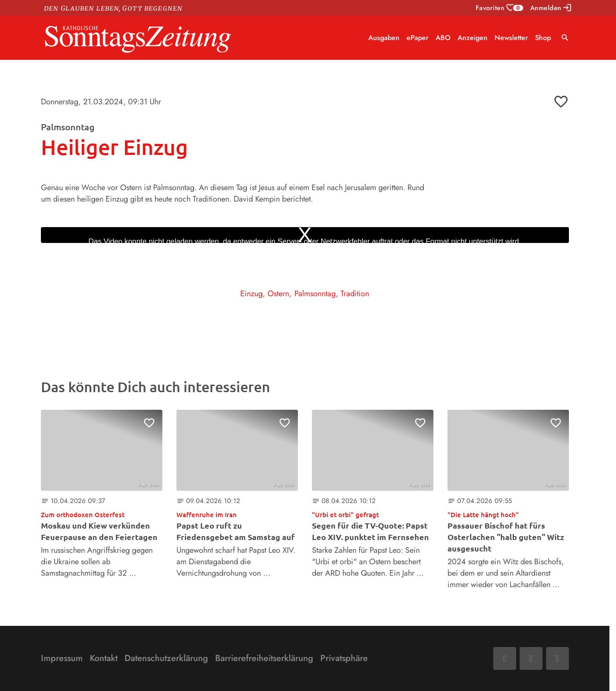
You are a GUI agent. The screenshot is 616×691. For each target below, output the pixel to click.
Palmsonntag (315, 294)
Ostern (278, 294)
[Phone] (557, 658)
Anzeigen (473, 38)
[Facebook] (505, 658)
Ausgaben (384, 38)
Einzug (251, 294)
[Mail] (531, 658)
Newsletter (511, 38)
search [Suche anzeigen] (565, 38)
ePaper (418, 38)
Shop (543, 38)
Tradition (355, 294)
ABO (443, 38)
